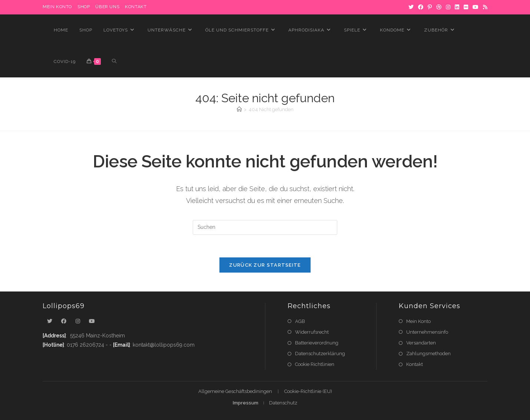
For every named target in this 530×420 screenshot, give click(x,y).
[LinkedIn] (457, 7)
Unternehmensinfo (427, 332)
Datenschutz (283, 403)
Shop (84, 7)
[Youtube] (92, 321)
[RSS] (484, 7)
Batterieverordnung (317, 343)
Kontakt (136, 7)
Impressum (246, 403)
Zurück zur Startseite (265, 265)
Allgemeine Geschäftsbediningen (235, 391)
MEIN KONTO (57, 7)
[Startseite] (239, 109)
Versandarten (421, 343)
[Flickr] (466, 7)
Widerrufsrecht (312, 332)
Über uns (107, 7)
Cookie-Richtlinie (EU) (308, 391)
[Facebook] (421, 7)
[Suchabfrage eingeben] (265, 227)
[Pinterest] (430, 7)
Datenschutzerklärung (320, 354)
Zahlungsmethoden (428, 354)
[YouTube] (476, 7)
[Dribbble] (439, 7)
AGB (300, 321)
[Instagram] (448, 7)
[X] (411, 7)
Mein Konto (418, 321)
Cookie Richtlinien (315, 364)
